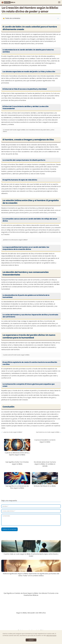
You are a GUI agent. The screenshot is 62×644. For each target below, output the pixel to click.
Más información (51, 636)
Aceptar (31, 640)
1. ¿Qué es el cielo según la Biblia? (12, 432)
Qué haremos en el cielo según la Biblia (48, 432)
